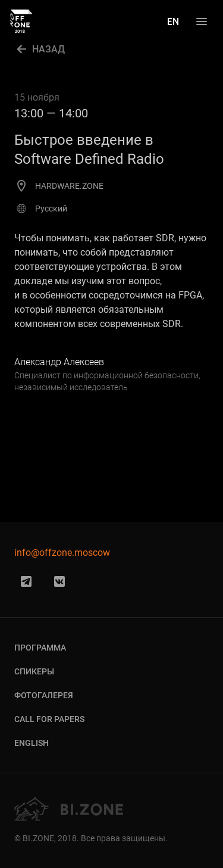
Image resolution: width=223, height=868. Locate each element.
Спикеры (34, 671)
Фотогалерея (44, 695)
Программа (40, 648)
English (32, 743)
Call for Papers (49, 719)
